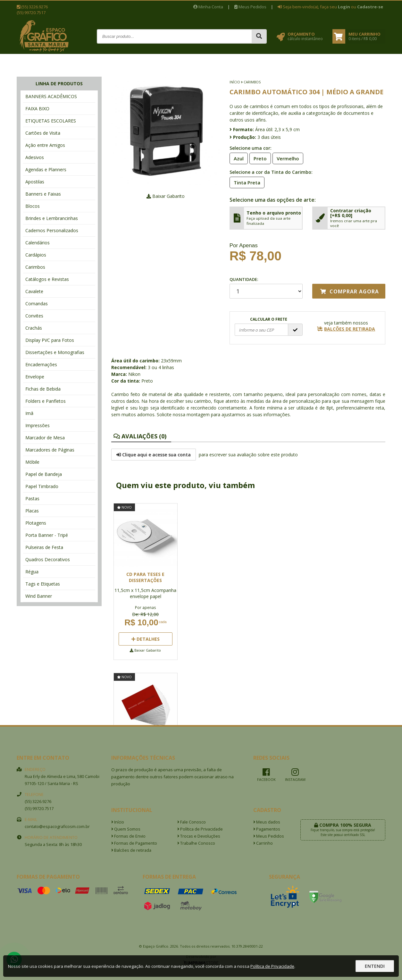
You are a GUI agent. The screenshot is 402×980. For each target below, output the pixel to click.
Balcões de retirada (131, 850)
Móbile (32, 462)
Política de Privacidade (200, 829)
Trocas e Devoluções (199, 836)
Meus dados (267, 822)
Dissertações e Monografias (55, 352)
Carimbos (35, 267)
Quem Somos (126, 829)
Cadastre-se (370, 7)
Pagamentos (267, 829)
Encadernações (41, 364)
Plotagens (36, 523)
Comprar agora (350, 291)
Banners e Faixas (43, 194)
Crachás (34, 328)
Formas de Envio (128, 836)
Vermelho (286, 158)
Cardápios (36, 255)
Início (235, 82)
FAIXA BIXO (37, 109)
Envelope (35, 377)
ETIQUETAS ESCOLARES (51, 121)
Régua (32, 572)
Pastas (32, 498)
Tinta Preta (245, 182)
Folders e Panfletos (46, 401)
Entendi (375, 966)
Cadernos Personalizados (52, 230)
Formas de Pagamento (134, 843)
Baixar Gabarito (166, 196)
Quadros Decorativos (48, 559)
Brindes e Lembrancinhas (52, 218)
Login (344, 7)
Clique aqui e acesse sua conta (154, 455)
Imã (29, 413)
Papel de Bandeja (44, 474)
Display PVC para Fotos (50, 340)
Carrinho (263, 843)
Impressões (38, 425)
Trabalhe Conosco (196, 843)
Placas (32, 511)
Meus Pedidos (250, 7)
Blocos (33, 206)
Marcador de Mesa (45, 438)
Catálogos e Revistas (47, 279)
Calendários (38, 243)
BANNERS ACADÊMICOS (51, 96)
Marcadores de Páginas (50, 450)
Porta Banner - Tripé (47, 535)
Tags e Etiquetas (43, 584)
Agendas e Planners (46, 169)
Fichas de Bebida (43, 389)
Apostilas (35, 182)
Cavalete (34, 291)
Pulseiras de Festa (44, 547)
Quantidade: (266, 287)
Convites (34, 316)
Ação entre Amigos (45, 145)
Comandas (37, 304)
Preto (258, 158)
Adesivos (35, 157)
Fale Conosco (192, 822)
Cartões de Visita (43, 133)
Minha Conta (208, 7)
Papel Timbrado (42, 486)
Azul (237, 158)
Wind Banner (39, 596)
